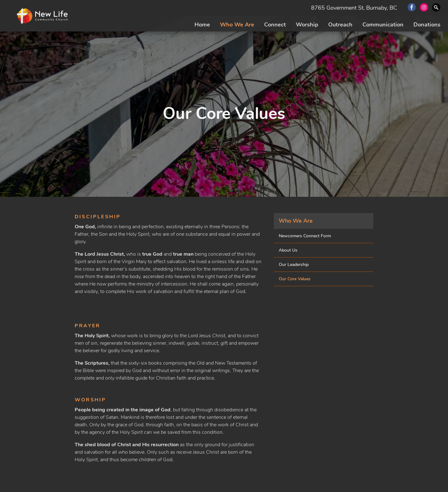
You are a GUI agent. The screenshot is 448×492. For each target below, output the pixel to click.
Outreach (340, 25)
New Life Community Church (43, 17)
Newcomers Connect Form (305, 236)
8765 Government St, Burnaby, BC (354, 8)
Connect (275, 25)
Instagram (424, 8)
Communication (383, 25)
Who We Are (237, 25)
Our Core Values (295, 279)
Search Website (437, 8)
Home (202, 25)
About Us (288, 250)
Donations (427, 25)
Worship (307, 25)
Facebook (412, 8)
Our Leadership (294, 265)
